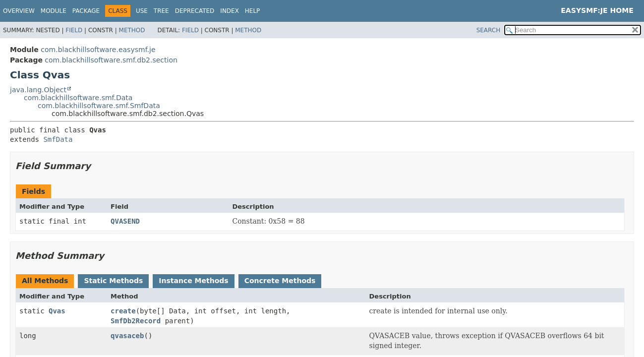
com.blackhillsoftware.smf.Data (78, 98)
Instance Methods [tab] (193, 281)
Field (74, 30)
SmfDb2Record (136, 321)
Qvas (57, 311)
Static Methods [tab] (113, 281)
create (123, 311)
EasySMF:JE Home (597, 10)
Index (230, 11)
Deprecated (195, 11)
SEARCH (489, 30)
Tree (161, 11)
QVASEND (125, 221)
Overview (19, 11)
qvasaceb (127, 336)
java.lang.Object (38, 90)
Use (142, 11)
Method (132, 30)
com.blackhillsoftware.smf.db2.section (111, 60)
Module (54, 11)
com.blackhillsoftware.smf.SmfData (99, 106)
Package (86, 11)
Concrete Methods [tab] (280, 281)
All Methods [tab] (45, 281)
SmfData (58, 139)
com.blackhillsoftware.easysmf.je (98, 50)
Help (253, 11)
